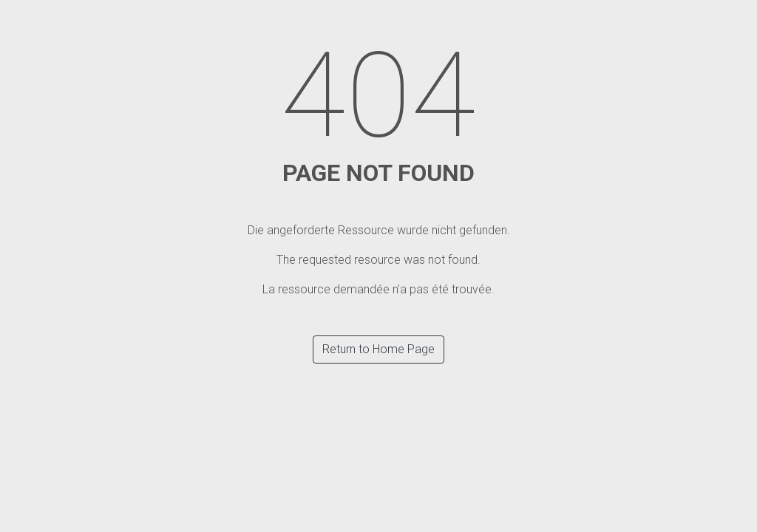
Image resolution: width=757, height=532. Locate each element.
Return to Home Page (378, 349)
